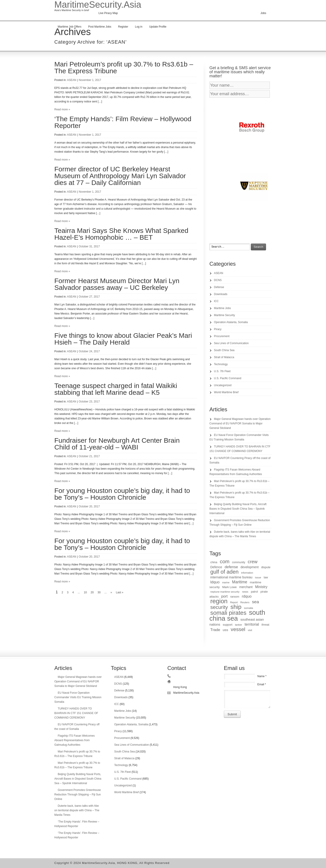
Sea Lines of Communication (231, 343)
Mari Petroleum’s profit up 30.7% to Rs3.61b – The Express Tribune (124, 67)
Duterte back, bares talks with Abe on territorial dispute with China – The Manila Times (77, 810)
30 (99, 592)
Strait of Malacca (224, 357)
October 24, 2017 (89, 351)
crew (253, 562)
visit (250, 630)
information (247, 573)
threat (265, 625)
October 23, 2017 (89, 402)
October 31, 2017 (89, 246)
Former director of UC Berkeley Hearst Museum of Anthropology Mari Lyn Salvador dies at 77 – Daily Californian (120, 176)
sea (255, 602)
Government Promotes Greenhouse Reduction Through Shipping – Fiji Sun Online (78, 795)
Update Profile (158, 27)
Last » (120, 592)
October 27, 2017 (89, 297)
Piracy (218, 329)
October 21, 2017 (89, 456)
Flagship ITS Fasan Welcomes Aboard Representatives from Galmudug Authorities (74, 740)
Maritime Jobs (222, 308)
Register (123, 27)
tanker (239, 625)
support (228, 625)
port (224, 596)
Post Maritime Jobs (100, 27)
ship (236, 607)
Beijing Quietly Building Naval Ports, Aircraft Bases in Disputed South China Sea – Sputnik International (238, 509)
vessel (238, 629)
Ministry (261, 587)
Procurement (222, 336)
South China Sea (224, 350)
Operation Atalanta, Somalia (231, 322)
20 (92, 592)
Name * (262, 676)
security (219, 607)
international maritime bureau (231, 577)
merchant (246, 587)
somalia (249, 608)
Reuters (245, 602)
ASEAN (72, 80)
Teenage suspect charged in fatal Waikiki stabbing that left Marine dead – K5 (116, 389)
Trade (215, 630)
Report (234, 602)
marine (226, 582)
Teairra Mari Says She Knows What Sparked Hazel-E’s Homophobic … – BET (121, 234)
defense (231, 567)
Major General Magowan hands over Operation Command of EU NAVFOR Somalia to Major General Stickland (240, 423)
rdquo (247, 596)
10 (85, 592)
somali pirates (228, 613)
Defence (216, 567)
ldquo (215, 582)
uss (225, 630)
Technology (221, 364)
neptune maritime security (225, 592)
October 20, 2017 (89, 506)
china (214, 562)
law (266, 577)
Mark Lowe (230, 587)
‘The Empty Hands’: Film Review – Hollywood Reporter (123, 122)
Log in (139, 27)
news (245, 592)
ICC (216, 301)
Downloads (221, 294)
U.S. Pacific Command (228, 378)
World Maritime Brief (226, 392)
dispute (266, 567)
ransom (235, 597)
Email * (262, 684)
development (249, 567)
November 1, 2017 (90, 80)
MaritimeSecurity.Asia (98, 5)
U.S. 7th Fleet (222, 371)
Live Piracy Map (108, 13)
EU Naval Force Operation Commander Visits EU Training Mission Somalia (78, 697)
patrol (254, 592)
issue (258, 577)
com (225, 562)
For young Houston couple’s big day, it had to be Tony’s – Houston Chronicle (122, 494)
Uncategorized (223, 385)
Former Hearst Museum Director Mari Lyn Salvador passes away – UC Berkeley (117, 284)
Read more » (62, 109)
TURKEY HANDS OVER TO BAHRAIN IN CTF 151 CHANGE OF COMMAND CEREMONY (76, 713)
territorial (252, 624)
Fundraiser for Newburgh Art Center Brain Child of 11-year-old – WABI (117, 444)
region (219, 601)
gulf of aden (224, 572)
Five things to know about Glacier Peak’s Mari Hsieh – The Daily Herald (123, 339)
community (239, 562)
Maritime (240, 582)
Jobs (263, 13)
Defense (219, 287)
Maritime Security (224, 315)
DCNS (218, 280)
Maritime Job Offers (70, 27)
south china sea (237, 615)
